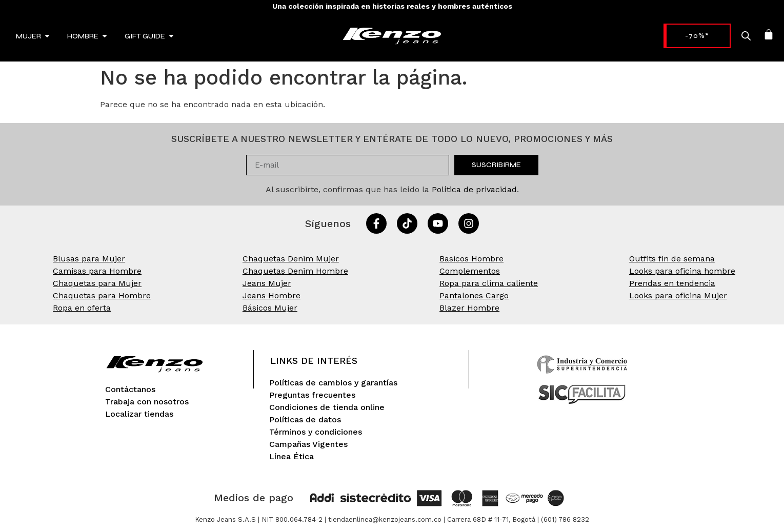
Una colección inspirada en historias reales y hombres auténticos (392, 6)
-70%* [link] (676, 36)
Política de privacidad (474, 189)
